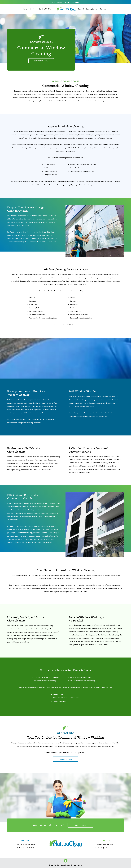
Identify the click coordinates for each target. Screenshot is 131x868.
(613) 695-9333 (73, 2)
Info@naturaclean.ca (107, 848)
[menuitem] (25, 9)
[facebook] (66, 861)
